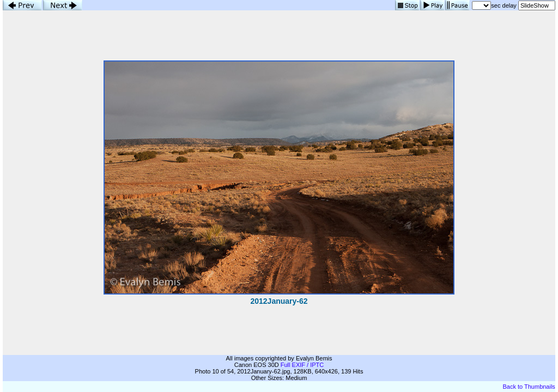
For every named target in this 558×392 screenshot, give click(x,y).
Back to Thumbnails (529, 387)
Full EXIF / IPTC (302, 365)
